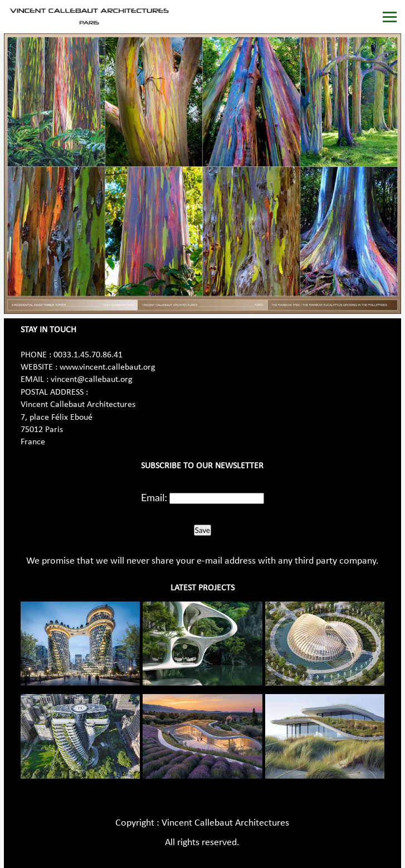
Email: (154, 497)
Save (202, 530)
